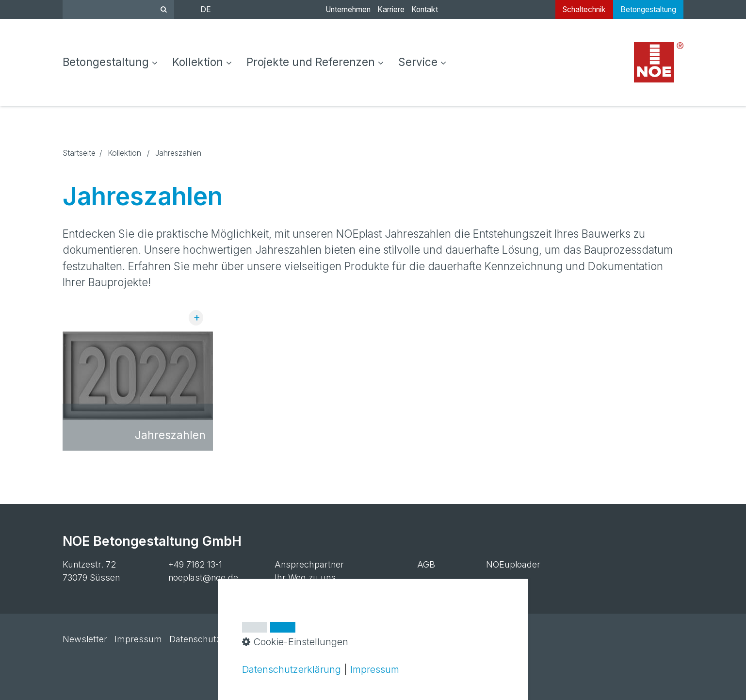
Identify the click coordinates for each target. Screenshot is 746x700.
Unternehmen (348, 9)
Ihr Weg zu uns (305, 578)
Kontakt (425, 9)
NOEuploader (513, 564)
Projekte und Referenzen (315, 62)
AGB (426, 564)
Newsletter (85, 639)
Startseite (79, 153)
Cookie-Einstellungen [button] (295, 642)
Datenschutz (195, 639)
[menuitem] (114, 63)
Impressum (138, 639)
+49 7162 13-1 (195, 564)
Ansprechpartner (309, 564)
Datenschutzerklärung (292, 669)
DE (206, 9)
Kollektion (202, 62)
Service (422, 62)
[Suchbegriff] (118, 9)
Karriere (391, 9)
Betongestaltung (110, 62)
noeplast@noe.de (203, 578)
